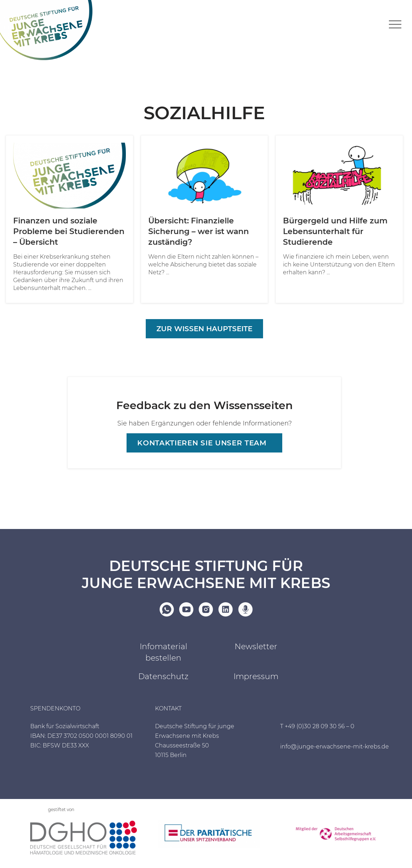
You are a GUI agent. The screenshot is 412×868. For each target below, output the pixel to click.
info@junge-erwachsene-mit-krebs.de (335, 747)
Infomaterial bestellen (164, 652)
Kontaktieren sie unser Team (202, 443)
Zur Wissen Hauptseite (204, 329)
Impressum (256, 676)
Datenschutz (163, 676)
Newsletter (256, 647)
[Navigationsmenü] (395, 24)
